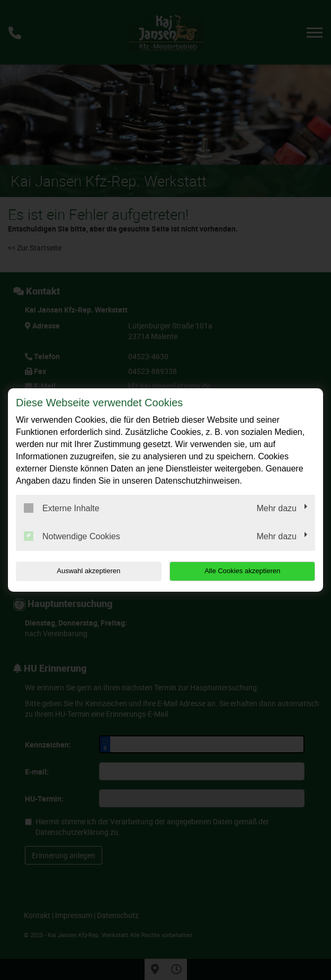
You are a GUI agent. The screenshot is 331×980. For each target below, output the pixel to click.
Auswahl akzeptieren (83, 571)
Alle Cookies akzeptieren (248, 571)
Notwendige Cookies (72, 536)
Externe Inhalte (62, 508)
